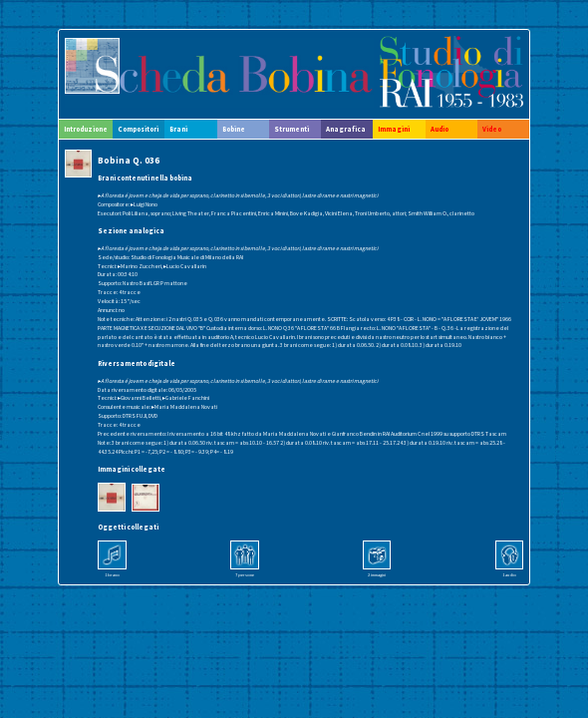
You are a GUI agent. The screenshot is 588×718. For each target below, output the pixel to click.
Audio (440, 129)
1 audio (509, 574)
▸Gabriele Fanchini (186, 398)
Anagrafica (346, 129)
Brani (178, 129)
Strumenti (292, 129)
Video (492, 129)
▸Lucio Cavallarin (185, 266)
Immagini (394, 129)
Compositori (138, 129)
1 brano (112, 574)
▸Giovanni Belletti (139, 398)
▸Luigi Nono (144, 204)
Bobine (234, 129)
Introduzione (86, 129)
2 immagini (377, 574)
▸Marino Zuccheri (140, 266)
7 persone (245, 574)
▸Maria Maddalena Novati (184, 407)
